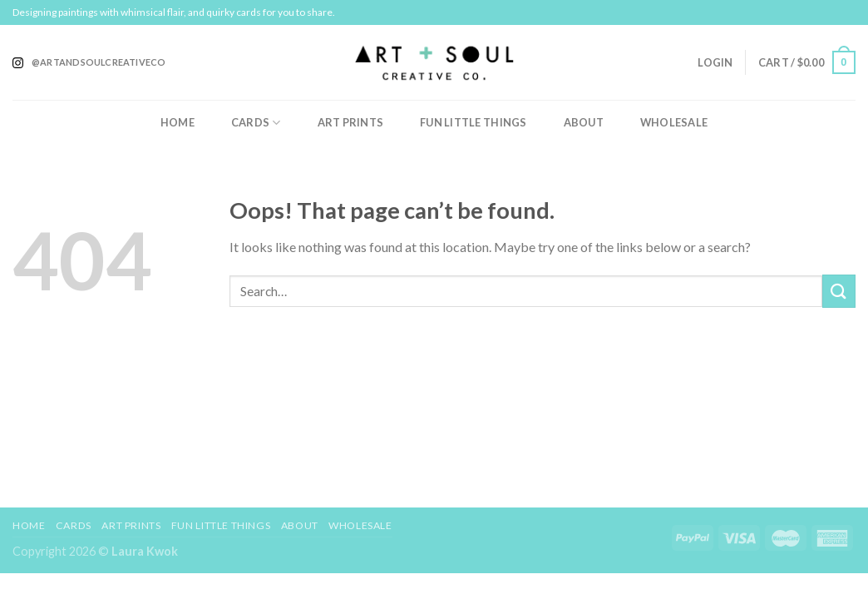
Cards (256, 123)
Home (178, 122)
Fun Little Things (473, 122)
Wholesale (674, 122)
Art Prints (351, 122)
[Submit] (839, 291)
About (584, 122)
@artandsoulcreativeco (99, 62)
